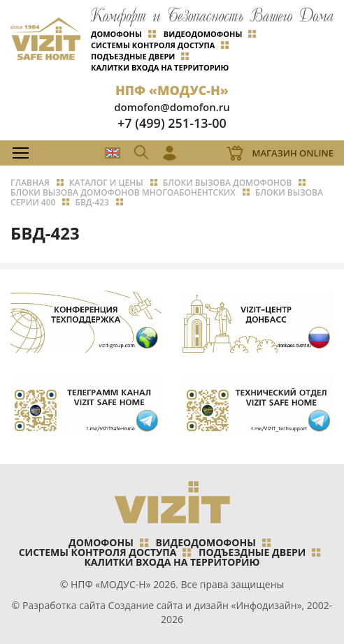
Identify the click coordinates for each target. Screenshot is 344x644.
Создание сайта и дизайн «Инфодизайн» (205, 605)
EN (113, 153)
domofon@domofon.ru (172, 107)
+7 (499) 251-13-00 (172, 123)
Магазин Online (293, 153)
